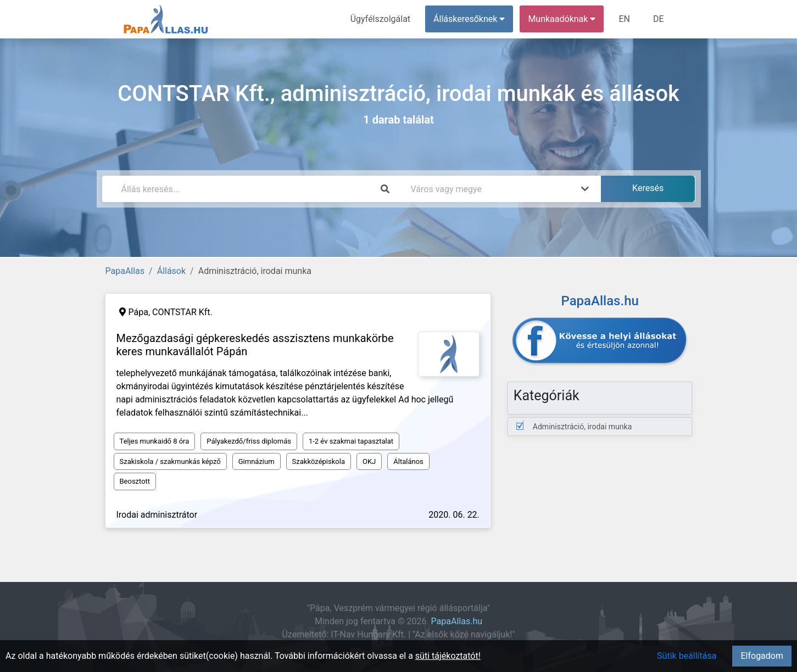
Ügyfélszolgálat (380, 19)
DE (659, 19)
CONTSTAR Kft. (182, 312)
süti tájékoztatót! (448, 656)
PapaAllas (125, 271)
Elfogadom (762, 656)
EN (624, 19)
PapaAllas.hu (457, 621)
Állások (171, 271)
